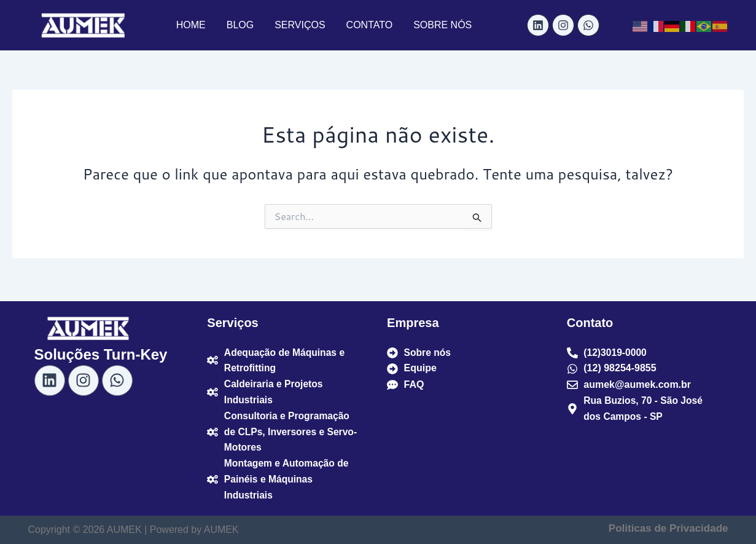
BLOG (240, 25)
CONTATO (370, 25)
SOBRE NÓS (442, 25)
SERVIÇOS (300, 25)
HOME (191, 25)
